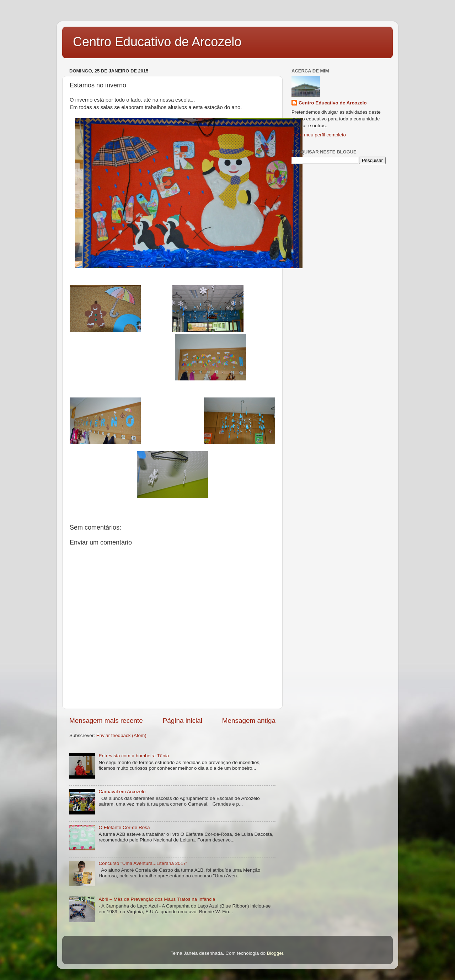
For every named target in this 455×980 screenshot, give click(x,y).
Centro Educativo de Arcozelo (157, 42)
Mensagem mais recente (106, 721)
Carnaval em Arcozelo (122, 792)
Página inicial (183, 721)
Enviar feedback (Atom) (121, 735)
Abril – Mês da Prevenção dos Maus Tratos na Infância (157, 899)
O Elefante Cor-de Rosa (124, 827)
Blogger (275, 953)
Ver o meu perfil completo (319, 135)
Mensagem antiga (249, 721)
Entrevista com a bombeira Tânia (134, 756)
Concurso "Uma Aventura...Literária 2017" (143, 863)
